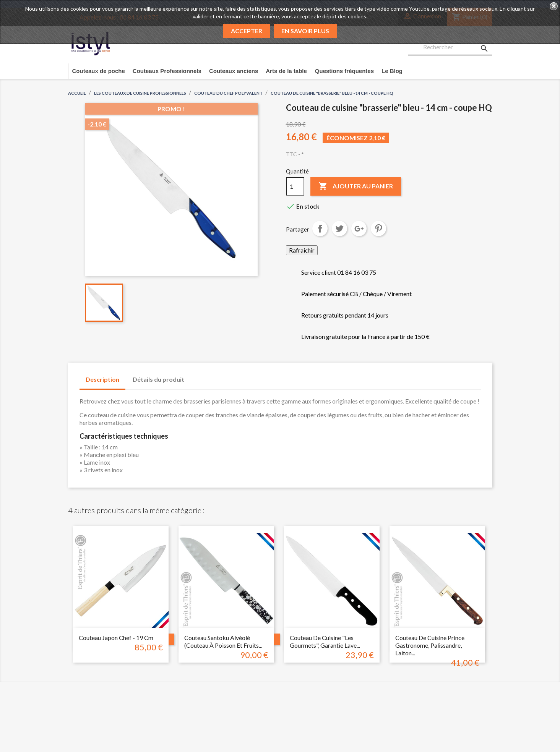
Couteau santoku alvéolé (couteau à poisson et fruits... (223, 641)
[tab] (198, 376)
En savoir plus (305, 31)
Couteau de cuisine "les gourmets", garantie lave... (325, 641)
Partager (320, 229)
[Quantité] (295, 186)
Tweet (339, 229)
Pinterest (378, 229)
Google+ (359, 229)
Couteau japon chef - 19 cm (116, 638)
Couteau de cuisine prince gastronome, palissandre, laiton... (430, 645)
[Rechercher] (450, 47)
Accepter (247, 31)
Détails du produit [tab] (158, 379)
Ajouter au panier (356, 186)
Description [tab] (102, 379)
